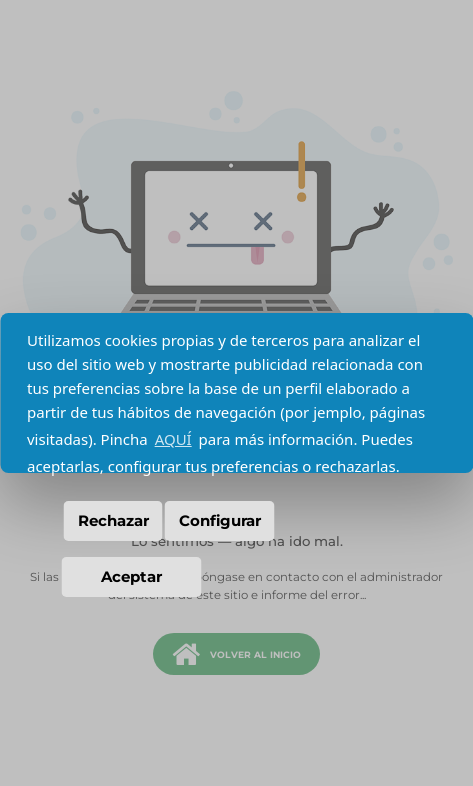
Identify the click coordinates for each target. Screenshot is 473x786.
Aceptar (131, 576)
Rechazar (113, 520)
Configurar (220, 520)
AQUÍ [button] (173, 439)
